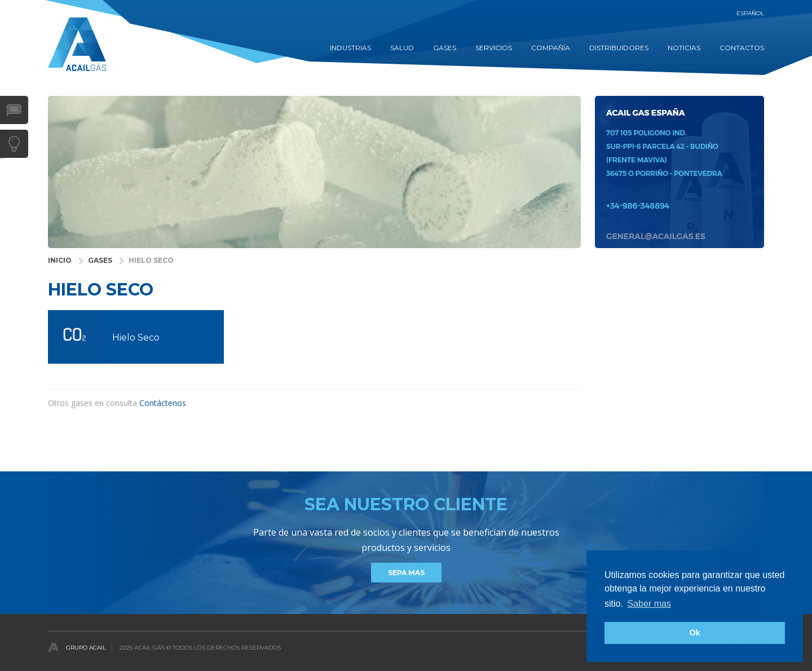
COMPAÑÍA (551, 48)
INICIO (60, 260)
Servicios (494, 48)
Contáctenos (163, 403)
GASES (445, 48)
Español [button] (750, 13)
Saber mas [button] (649, 604)
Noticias (684, 48)
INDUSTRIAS (350, 48)
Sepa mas (406, 573)
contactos (742, 48)
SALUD (402, 48)
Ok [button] (694, 633)
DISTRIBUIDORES (619, 48)
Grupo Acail (86, 648)
